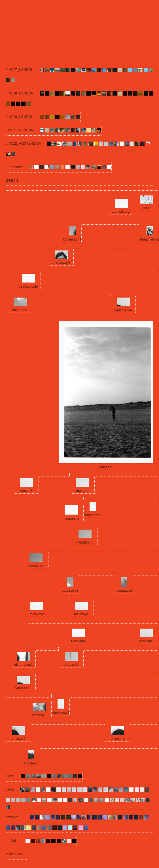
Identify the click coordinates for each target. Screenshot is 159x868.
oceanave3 (70, 591)
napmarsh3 (85, 542)
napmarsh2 (71, 519)
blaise (10, 776)
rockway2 (37, 614)
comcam (12, 817)
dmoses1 (106, 467)
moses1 (82, 491)
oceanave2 (124, 591)
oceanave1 (36, 566)
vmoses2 (18, 739)
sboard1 (71, 665)
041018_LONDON (20, 93)
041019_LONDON (20, 117)
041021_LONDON (20, 130)
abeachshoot (149, 239)
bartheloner (14, 167)
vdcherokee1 (23, 665)
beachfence (123, 310)
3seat (146, 208)
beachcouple (28, 286)
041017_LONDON (20, 70)
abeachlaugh (121, 212)
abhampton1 (72, 239)
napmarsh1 (93, 515)
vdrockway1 (61, 713)
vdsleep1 (39, 715)
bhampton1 (20, 310)
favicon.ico (14, 854)
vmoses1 (117, 739)
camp (10, 789)
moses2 (26, 491)
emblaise (12, 841)
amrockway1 (61, 263)
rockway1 (81, 614)
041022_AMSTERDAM (23, 144)
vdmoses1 (23, 688)
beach (12, 180)
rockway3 (146, 641)
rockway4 (78, 641)
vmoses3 (31, 763)
